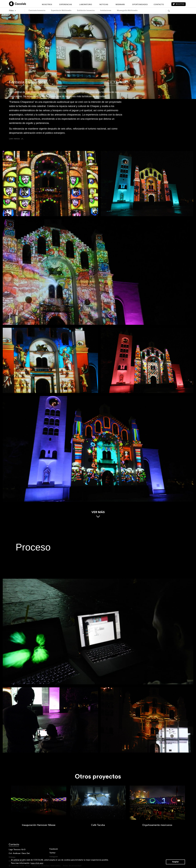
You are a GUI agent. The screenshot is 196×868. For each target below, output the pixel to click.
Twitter (52, 854)
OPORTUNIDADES (140, 5)
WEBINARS (120, 5)
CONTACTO (159, 5)
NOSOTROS (47, 5)
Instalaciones (106, 10)
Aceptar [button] (175, 862)
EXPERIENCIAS (66, 5)
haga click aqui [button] (37, 863)
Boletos (179, 4)
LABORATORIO (86, 5)
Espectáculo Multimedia (61, 10)
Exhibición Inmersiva (86, 10)
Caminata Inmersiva (37, 10)
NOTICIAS (104, 5)
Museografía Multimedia (127, 10)
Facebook (54, 851)
